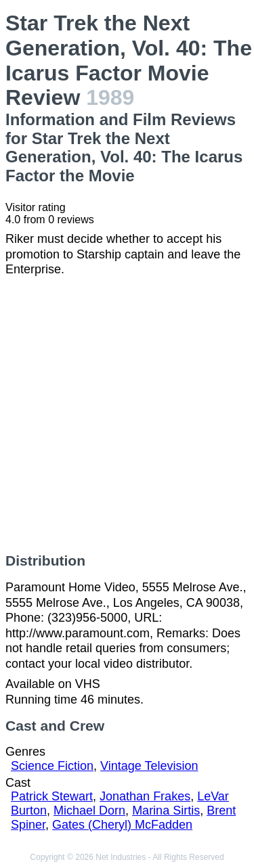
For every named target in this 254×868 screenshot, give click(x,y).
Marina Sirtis (166, 810)
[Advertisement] (127, 415)
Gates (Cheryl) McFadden (122, 825)
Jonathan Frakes (145, 796)
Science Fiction (52, 766)
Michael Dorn (89, 810)
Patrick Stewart (52, 796)
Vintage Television (149, 766)
